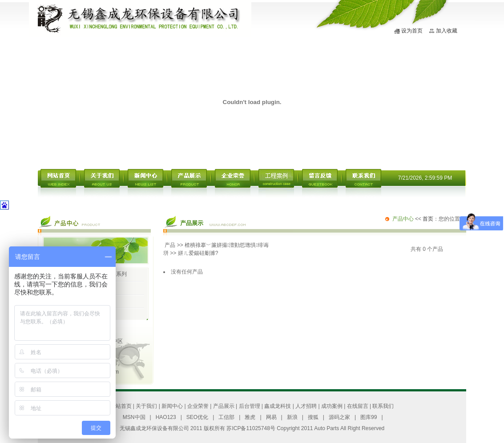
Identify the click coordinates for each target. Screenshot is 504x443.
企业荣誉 (198, 406)
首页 (428, 219)
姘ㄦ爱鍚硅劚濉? (198, 253)
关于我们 (146, 406)
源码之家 (339, 417)
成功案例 (332, 406)
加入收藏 (447, 31)
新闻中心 (172, 406)
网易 (271, 417)
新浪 (292, 417)
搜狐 (313, 417)
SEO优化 (197, 417)
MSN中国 (134, 417)
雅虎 (250, 417)
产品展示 (224, 406)
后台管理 (250, 406)
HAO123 (166, 417)
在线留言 (358, 406)
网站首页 (121, 406)
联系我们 (383, 406)
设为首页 (412, 31)
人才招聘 (306, 406)
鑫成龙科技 (278, 406)
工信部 (226, 417)
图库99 (369, 417)
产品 (170, 245)
